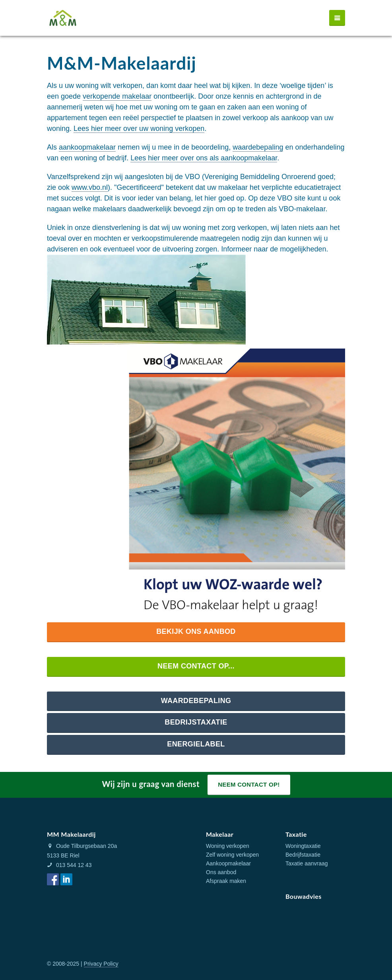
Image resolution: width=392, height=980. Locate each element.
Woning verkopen (228, 846)
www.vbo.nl (90, 187)
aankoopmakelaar (87, 147)
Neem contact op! (249, 784)
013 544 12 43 (69, 865)
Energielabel (196, 744)
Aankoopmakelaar (228, 863)
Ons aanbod (221, 872)
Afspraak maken (226, 881)
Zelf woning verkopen (232, 855)
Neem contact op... (196, 666)
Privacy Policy (101, 964)
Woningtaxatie (303, 846)
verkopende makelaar (117, 96)
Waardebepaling (196, 701)
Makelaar (220, 834)
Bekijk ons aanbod (196, 631)
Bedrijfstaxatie (303, 855)
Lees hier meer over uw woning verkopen (139, 129)
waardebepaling (258, 147)
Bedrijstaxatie (196, 722)
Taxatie (296, 834)
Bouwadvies (304, 896)
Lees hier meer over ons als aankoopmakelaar (204, 158)
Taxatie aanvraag (307, 863)
